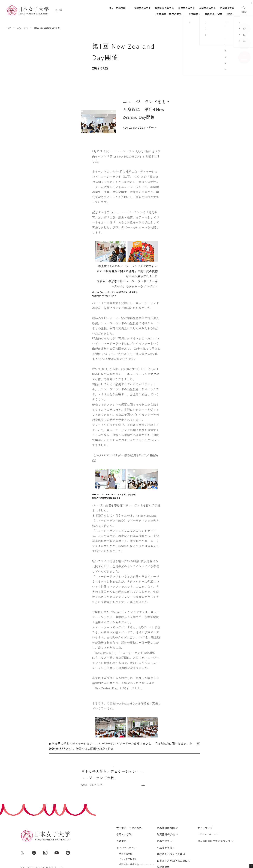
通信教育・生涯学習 (220, 14)
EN (60, 10)
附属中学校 (163, 809)
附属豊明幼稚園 (166, 796)
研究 (201, 14)
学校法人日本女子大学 (170, 822)
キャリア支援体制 (128, 827)
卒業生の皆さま (207, 8)
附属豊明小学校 (166, 803)
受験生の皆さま (142, 8)
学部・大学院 (120, 14)
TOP (9, 28)
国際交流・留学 (186, 14)
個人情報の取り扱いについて (214, 809)
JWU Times (22, 28)
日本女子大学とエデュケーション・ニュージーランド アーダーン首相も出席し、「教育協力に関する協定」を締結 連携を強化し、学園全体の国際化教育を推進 (121, 662)
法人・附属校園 (117, 8)
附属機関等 (163, 835)
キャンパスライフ (159, 14)
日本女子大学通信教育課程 (172, 829)
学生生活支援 (126, 822)
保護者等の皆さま (165, 8)
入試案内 (140, 14)
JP (56, 10)
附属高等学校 (165, 816)
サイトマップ (205, 796)
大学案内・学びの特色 (95, 14)
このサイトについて (209, 803)
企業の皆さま (227, 8)
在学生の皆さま (186, 8)
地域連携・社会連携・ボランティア (137, 832)
